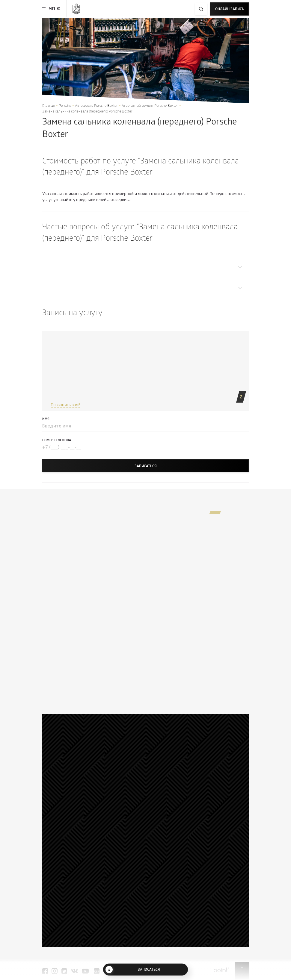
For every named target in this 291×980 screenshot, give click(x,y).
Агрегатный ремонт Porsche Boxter (150, 105)
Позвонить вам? (65, 405)
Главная (49, 105)
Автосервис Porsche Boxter (96, 105)
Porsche (65, 105)
